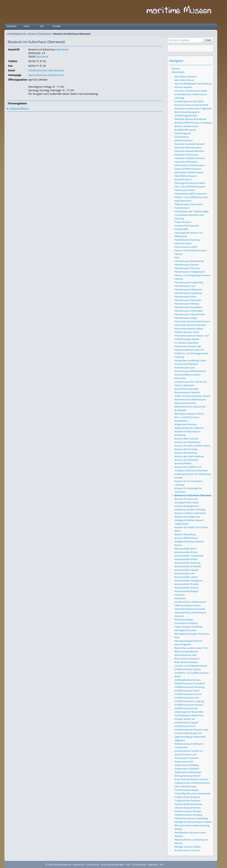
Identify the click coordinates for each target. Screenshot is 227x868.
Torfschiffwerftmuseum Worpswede (192, 794)
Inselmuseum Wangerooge (188, 346)
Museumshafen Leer (185, 573)
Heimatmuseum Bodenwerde (189, 261)
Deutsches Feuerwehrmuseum (190, 144)
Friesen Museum (183, 222)
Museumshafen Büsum (186, 552)
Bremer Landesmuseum (186, 126)
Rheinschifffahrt (20, 109)
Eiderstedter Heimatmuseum (189, 172)
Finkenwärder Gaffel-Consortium (191, 194)
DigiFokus (153, 865)
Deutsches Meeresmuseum (188, 148)
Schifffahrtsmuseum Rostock (189, 705)
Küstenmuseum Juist (185, 368)
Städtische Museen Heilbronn (189, 428)
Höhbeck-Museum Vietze (187, 332)
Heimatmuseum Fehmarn (187, 268)
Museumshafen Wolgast (186, 591)
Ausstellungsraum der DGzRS (189, 101)
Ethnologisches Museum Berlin (190, 183)
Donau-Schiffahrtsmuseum (188, 169)
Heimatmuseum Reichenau (188, 300)
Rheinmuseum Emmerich (187, 659)
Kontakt (57, 26)
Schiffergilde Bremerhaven (188, 680)
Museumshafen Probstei (187, 584)
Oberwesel (62, 49)
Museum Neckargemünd (187, 506)
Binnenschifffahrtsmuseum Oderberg (193, 123)
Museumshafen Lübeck (186, 577)
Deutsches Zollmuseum (186, 162)
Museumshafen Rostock (186, 588)
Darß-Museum (182, 137)
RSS (162, 865)
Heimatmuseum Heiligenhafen (190, 272)
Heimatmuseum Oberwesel (188, 290)
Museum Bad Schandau (186, 449)
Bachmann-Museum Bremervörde (191, 105)
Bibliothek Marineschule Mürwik (190, 119)
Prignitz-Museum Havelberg (188, 627)
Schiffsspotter (139, 865)
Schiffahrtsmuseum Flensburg (189, 687)
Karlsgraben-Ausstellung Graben (191, 361)
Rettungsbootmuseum (186, 630)
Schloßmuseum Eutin (185, 726)
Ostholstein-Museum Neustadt (190, 609)
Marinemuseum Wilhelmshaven (190, 400)
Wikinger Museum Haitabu (188, 847)
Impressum (79, 865)
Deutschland (45, 34)
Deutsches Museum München (189, 151)
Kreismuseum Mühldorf (186, 364)
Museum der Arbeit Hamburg (189, 456)
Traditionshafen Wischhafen (188, 804)
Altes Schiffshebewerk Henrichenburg (193, 84)
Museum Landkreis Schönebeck (190, 513)
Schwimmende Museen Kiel (188, 733)
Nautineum (180, 598)
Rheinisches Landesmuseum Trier (191, 648)
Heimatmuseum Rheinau (187, 304)
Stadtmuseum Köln (184, 762)
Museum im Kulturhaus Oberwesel (193, 495)
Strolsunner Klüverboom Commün (192, 779)
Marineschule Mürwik (185, 403)
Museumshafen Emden (186, 559)
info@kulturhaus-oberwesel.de (46, 70)
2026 (51, 865)
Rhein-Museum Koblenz (186, 662)
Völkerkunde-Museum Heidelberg (191, 818)
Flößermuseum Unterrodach (189, 204)
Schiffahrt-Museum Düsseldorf (190, 684)
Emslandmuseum (183, 180)
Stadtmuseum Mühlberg (187, 765)
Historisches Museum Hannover (190, 325)
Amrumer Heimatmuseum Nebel (191, 91)
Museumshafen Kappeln (187, 570)
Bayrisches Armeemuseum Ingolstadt (193, 109)
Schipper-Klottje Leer (185, 719)
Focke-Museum (182, 208)
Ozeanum (179, 616)
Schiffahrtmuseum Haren (187, 691)
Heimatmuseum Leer (185, 286)
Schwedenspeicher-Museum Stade (192, 730)
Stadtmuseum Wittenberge (188, 772)
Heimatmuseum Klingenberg (189, 282)
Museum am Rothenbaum (187, 442)
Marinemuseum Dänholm (187, 392)
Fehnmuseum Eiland (185, 190)
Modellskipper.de (17, 34)
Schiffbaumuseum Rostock (188, 669)
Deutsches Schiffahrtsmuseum (190, 158)
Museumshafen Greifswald (188, 566)
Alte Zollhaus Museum (186, 77)
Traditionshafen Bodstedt (187, 797)
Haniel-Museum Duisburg (187, 240)
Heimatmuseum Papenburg (188, 293)
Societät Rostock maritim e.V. (189, 751)
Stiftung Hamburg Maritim (187, 776)
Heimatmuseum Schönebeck (189, 311)
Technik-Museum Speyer (187, 790)
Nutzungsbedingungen (113, 865)
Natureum (180, 595)
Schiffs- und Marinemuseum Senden (193, 396)
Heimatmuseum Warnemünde (190, 314)
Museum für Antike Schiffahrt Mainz (192, 446)
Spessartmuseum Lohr (186, 755)
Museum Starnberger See (187, 517)
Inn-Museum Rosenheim (187, 343)
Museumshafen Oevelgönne (188, 581)
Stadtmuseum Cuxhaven (187, 758)
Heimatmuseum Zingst (186, 318)
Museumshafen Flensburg (187, 563)
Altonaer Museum (183, 87)
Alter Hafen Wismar (184, 80)
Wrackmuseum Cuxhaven (187, 850)
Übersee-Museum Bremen (188, 808)
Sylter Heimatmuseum (186, 786)
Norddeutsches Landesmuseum (190, 602)
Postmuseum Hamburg (186, 623)
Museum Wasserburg (185, 534)
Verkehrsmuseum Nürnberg (188, 815)
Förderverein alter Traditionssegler (192, 211)
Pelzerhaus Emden (184, 620)
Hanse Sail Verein (183, 243)
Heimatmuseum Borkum (187, 265)
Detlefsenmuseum (184, 140)
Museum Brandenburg (186, 453)
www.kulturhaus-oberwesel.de (46, 75)
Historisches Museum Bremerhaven (192, 321)
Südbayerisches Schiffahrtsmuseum (192, 783)
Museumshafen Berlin (185, 549)
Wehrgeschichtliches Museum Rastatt (193, 822)
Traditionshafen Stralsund (187, 801)
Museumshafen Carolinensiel (189, 556)
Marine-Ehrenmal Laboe (186, 389)
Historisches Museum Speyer (189, 329)
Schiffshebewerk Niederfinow (189, 715)
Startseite (12, 26)
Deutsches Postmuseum (186, 155)
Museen (32, 34)
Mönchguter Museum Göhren (189, 414)
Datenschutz (93, 865)
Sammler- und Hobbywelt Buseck (191, 666)
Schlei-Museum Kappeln (186, 723)
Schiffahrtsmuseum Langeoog (189, 701)
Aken (177, 258)
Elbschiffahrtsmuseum (186, 176)
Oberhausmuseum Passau (188, 605)
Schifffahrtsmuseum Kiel (187, 698)
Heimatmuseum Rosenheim (188, 307)
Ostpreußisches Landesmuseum (190, 613)
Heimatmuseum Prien (185, 297)
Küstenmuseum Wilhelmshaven (190, 371)
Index (27, 26)
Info (42, 26)
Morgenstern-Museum (186, 424)
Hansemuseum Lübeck (186, 247)
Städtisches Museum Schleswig (190, 510)
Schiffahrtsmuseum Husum (188, 694)
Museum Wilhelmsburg (186, 538)
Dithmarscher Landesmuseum (189, 165)
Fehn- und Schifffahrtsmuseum (190, 187)
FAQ (128, 865)
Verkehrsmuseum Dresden (188, 811)
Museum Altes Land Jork (186, 439)
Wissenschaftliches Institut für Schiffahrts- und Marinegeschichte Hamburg (191, 353)
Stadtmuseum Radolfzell (187, 769)
